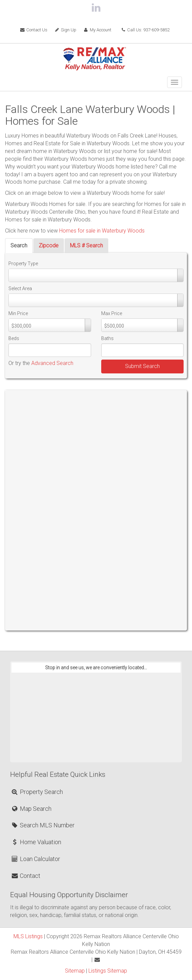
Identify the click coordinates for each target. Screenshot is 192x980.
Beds (14, 338)
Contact (26, 876)
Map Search (31, 809)
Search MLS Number (43, 825)
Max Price (112, 313)
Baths (107, 338)
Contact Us (34, 30)
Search (19, 246)
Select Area (20, 288)
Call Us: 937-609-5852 (145, 30)
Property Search (37, 792)
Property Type (23, 264)
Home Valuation (36, 842)
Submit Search (142, 366)
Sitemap (75, 971)
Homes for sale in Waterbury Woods (102, 231)
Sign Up (65, 30)
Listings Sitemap (108, 971)
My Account (97, 30)
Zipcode (49, 246)
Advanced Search (52, 363)
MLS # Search (86, 246)
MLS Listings (28, 936)
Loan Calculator (35, 859)
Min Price (18, 313)
